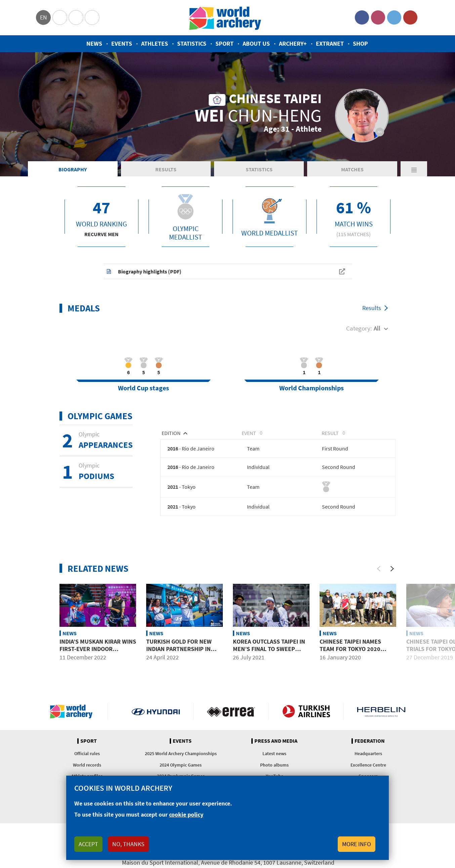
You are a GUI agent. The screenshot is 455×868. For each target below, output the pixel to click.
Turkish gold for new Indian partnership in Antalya (179, 653)
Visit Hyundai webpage (156, 715)
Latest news (274, 758)
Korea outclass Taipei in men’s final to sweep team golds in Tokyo (269, 653)
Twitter (394, 17)
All (377, 332)
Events (122, 44)
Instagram (378, 17)
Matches (352, 173)
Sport (224, 44)
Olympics (60, 17)
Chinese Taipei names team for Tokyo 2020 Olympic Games (350, 653)
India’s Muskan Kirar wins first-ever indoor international (98, 653)
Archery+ (293, 44)
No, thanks (128, 844)
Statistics (192, 44)
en (44, 17)
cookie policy (186, 814)
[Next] (392, 573)
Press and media (276, 745)
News (94, 44)
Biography (73, 173)
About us (256, 44)
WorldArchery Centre (92, 17)
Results (166, 173)
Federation (370, 745)
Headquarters (368, 758)
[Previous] (379, 573)
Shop (360, 44)
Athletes (155, 44)
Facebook (362, 17)
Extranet (330, 44)
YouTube (410, 17)
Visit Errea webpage (231, 715)
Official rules (87, 758)
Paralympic (76, 17)
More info (357, 844)
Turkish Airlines (306, 715)
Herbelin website (381, 715)
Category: (359, 332)
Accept (88, 844)
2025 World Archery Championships (181, 758)
